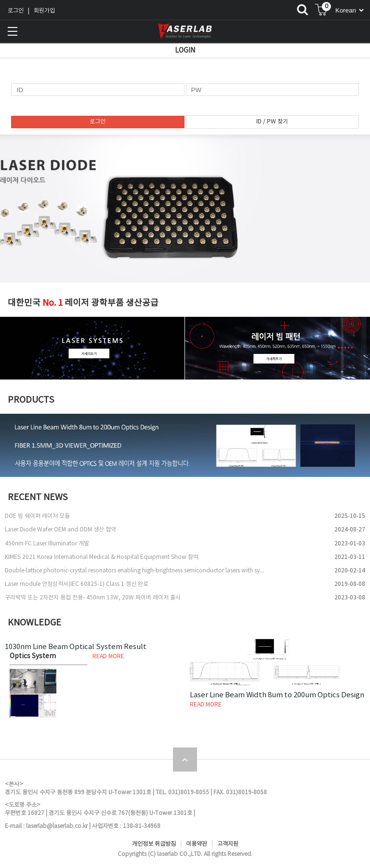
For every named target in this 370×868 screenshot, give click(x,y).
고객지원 (228, 844)
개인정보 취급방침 (154, 844)
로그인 (16, 11)
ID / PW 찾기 (272, 122)
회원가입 (44, 11)
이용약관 (197, 844)
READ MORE (108, 657)
